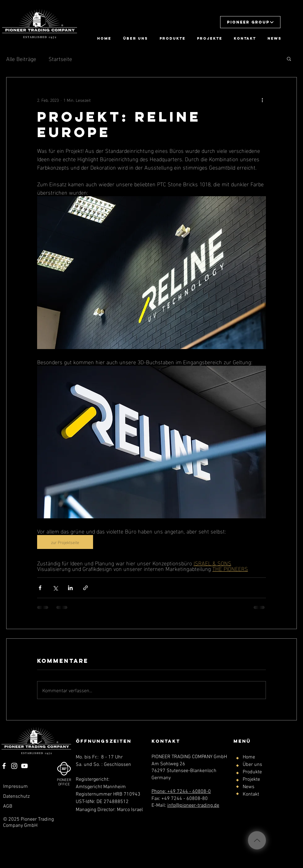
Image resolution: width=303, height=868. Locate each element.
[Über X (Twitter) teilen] (55, 588)
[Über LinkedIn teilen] (70, 588)
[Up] (257, 840)
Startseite (60, 58)
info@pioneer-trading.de (193, 805)
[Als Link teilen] (85, 588)
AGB (8, 806)
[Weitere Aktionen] (262, 100)
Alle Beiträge (21, 58)
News (249, 787)
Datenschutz (16, 797)
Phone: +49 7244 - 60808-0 (181, 792)
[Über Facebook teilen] (40, 588)
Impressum (15, 787)
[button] (250, 22)
